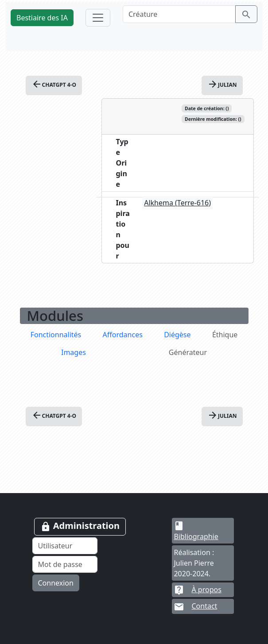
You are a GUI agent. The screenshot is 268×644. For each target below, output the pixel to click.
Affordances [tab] (123, 335)
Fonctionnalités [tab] (56, 335)
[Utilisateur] (65, 546)
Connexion (56, 583)
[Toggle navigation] (98, 18)
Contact (195, 607)
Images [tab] (74, 352)
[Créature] (179, 14)
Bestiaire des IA (42, 18)
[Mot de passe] (65, 564)
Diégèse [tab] (177, 335)
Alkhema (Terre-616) (177, 203)
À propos (197, 590)
